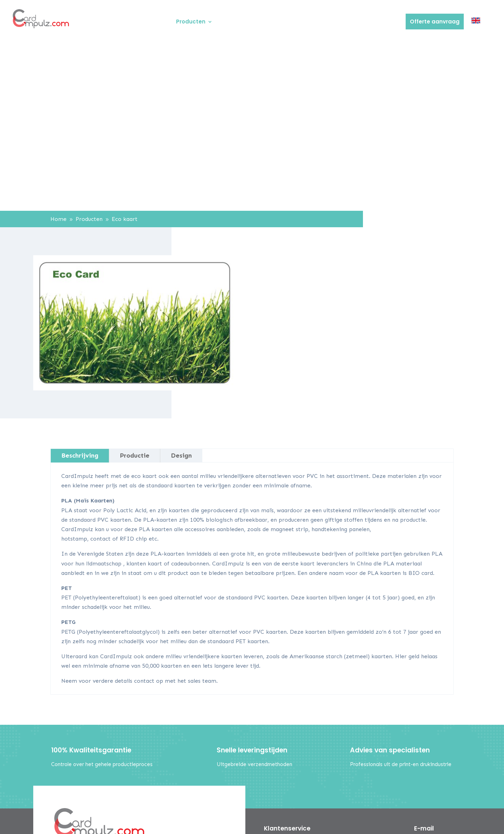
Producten (191, 22)
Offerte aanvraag (435, 22)
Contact (386, 22)
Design (181, 456)
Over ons (233, 22)
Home (160, 22)
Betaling (297, 22)
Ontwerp (265, 22)
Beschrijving (80, 456)
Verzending (351, 22)
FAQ (322, 22)
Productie (135, 456)
